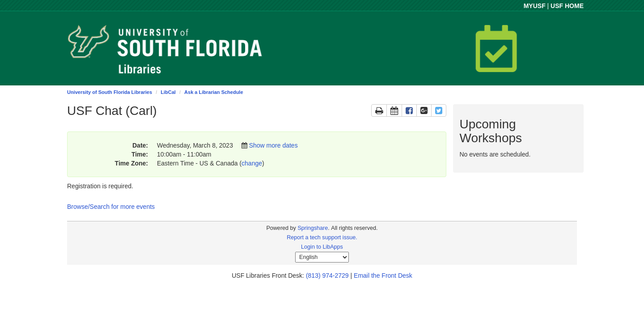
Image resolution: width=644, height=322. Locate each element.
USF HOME (567, 6)
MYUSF (535, 6)
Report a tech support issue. (322, 237)
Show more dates (273, 145)
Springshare (313, 228)
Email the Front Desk (383, 275)
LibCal (168, 92)
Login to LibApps (322, 247)
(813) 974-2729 (327, 275)
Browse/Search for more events (111, 207)
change (252, 163)
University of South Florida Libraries (110, 92)
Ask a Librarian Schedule (214, 92)
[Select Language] (322, 257)
